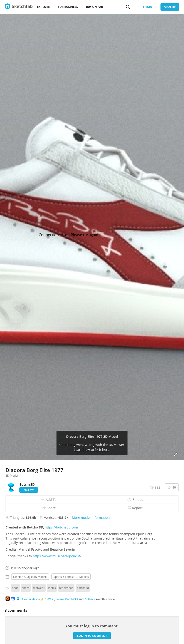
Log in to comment (92, 636)
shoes (26, 588)
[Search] (128, 7)
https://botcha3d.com (61, 527)
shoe (15, 588)
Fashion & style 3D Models (30, 577)
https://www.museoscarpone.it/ (57, 556)
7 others (89, 599)
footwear (39, 588)
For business (68, 7)
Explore (43, 7)
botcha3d (83, 588)
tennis (52, 588)
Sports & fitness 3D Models (71, 577)
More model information (91, 518)
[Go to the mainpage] (19, 7)
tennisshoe (66, 588)
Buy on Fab (94, 7)
